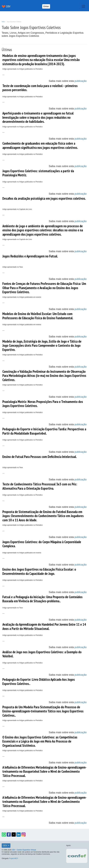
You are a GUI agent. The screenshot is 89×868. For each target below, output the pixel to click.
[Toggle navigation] (83, 6)
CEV (5, 845)
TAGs (3, 22)
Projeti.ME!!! (14, 858)
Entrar (46, 6)
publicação (81, 81)
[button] (4, 834)
